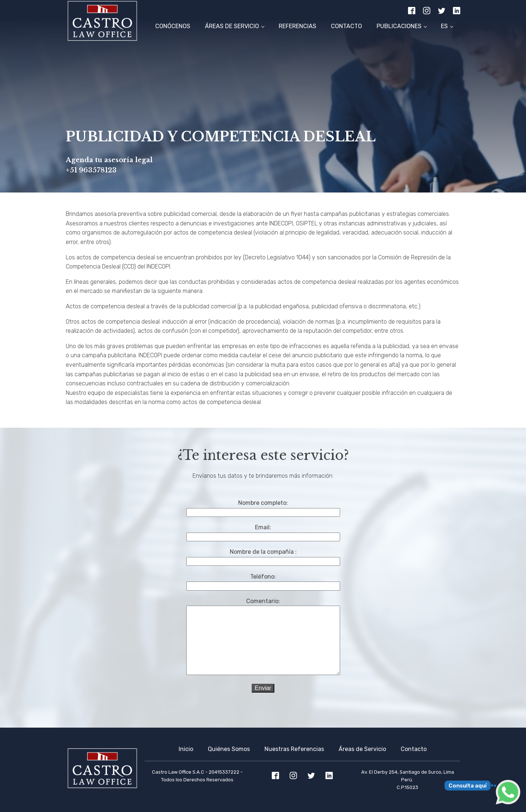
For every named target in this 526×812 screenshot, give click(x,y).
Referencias (298, 26)
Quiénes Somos (229, 749)
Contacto (346, 26)
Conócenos (173, 26)
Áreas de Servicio (232, 26)
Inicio (186, 749)
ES (444, 26)
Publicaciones (399, 26)
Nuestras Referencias (294, 749)
